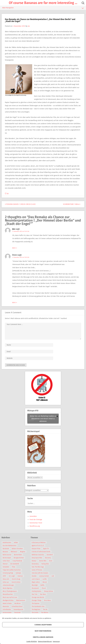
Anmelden (33, 516)
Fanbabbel (18, 567)
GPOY (4, 579)
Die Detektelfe (7, 567)
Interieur (20, 579)
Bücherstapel (18, 558)
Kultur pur (6, 585)
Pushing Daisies (37, 591)
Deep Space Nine (37, 558)
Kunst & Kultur (16, 585)
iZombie (34, 576)
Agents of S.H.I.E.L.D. (38, 546)
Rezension (6, 609)
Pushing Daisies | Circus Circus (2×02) (20, 204)
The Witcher (45, 613)
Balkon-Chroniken (17, 549)
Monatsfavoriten (8, 597)
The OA (45, 609)
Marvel (45, 582)
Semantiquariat (18, 613)
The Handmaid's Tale (38, 606)
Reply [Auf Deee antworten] (15, 303)
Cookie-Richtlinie (32, 642)
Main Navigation (43, 8)
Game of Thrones (37, 570)
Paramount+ (35, 588)
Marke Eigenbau (8, 591)
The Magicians (36, 609)
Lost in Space (36, 579)
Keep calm (6, 582)
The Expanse (36, 603)
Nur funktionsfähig (43, 631)
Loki (53, 576)
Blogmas (5, 555)
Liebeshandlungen (9, 588)
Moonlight (35, 585)
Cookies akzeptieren (43, 625)
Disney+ (34, 561)
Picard (44, 588)
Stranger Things (37, 600)
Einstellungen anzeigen (43, 637)
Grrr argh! (12, 579)
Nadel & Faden (7, 606)
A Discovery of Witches (39, 543)
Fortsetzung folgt (8, 576)
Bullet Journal (15, 555)
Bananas (5, 552)
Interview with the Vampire (40, 573)
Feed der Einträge (36, 520)
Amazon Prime (36, 549)
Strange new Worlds (38, 597)
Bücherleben (7, 558)
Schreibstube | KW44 (72, 204)
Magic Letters (36, 582)
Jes (29, 26)
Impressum (56, 642)
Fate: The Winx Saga (38, 567)
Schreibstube (7, 613)
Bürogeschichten (8, 561)
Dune (51, 561)
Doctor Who (43, 561)
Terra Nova (47, 600)
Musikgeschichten (8, 603)
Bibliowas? (14, 552)
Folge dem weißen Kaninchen (12, 573)
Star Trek (34, 594)
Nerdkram (18, 606)
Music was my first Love (10, 600)
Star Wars (43, 594)
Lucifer (45, 579)
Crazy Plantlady (8, 564)
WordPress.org (35, 526)
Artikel (16, 543)
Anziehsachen (7, 543)
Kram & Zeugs (16, 582)
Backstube (6, 549)
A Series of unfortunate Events (41, 552)
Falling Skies (45, 564)
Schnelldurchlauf (17, 609)
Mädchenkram (21, 603)
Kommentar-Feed (36, 523)
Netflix (42, 585)
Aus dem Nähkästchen (10, 546)
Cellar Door (19, 561)
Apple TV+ (46, 549)
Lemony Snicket (44, 576)
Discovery (48, 558)
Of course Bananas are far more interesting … (43, 3)
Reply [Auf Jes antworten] (15, 248)
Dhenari (18, 564)
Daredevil (50, 555)
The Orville (35, 613)
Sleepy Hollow (48, 591)
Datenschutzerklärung (45, 642)
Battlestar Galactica (38, 555)
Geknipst (18, 576)
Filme (4, 570)
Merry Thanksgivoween (10, 594)
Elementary (35, 564)
